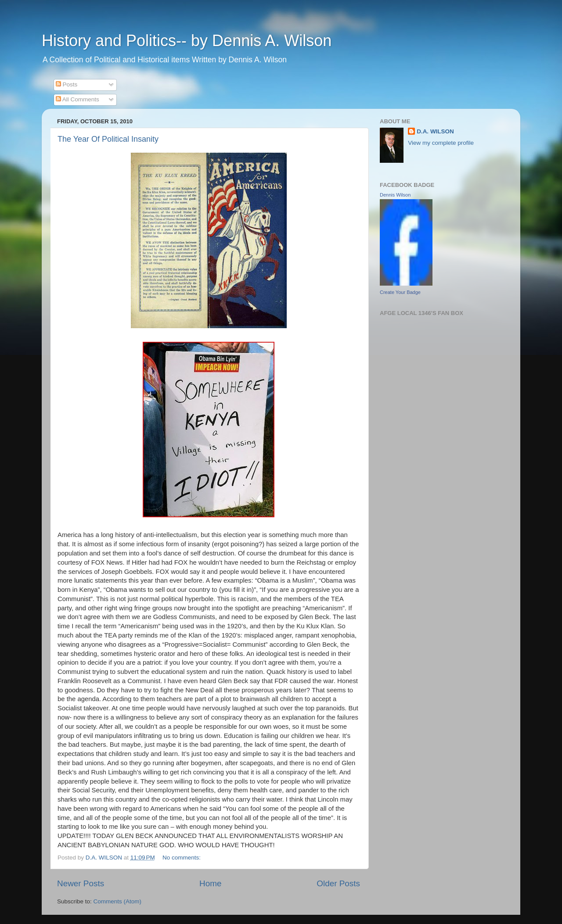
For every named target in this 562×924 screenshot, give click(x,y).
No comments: (182, 858)
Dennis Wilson (395, 195)
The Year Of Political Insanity (108, 139)
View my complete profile (441, 143)
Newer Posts (81, 883)
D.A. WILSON (435, 131)
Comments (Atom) (118, 901)
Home (210, 883)
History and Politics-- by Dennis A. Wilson (187, 41)
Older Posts (338, 883)
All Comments (77, 99)
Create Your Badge (400, 292)
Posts (67, 84)
